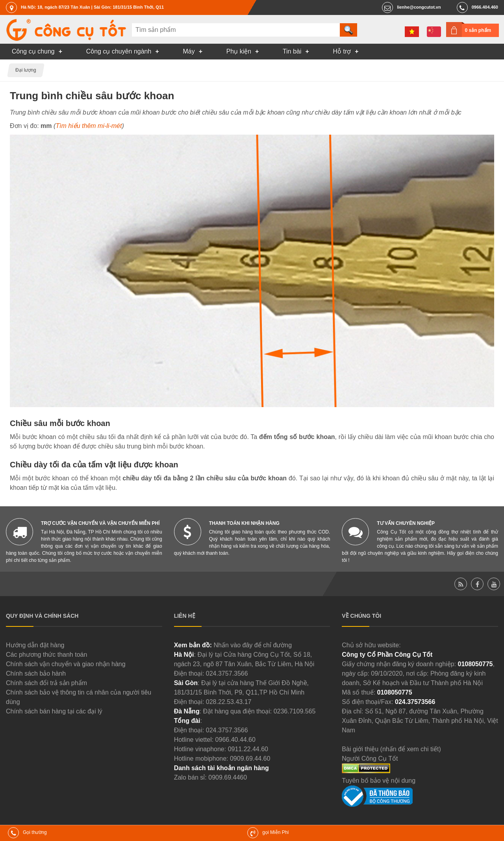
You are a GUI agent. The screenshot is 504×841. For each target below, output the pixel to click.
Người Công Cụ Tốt (370, 759)
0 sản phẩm (478, 30)
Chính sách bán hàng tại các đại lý (54, 711)
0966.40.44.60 (235, 740)
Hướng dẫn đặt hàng (35, 645)
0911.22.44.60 (248, 749)
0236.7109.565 (295, 711)
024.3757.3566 (227, 673)
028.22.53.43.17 (229, 702)
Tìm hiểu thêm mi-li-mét (89, 126)
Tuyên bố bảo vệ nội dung (379, 781)
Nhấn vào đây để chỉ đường (253, 645)
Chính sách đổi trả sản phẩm (46, 683)
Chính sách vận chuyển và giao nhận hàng (66, 664)
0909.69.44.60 (250, 759)
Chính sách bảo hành (36, 673)
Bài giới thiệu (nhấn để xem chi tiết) (391, 749)
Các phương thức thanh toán (46, 655)
